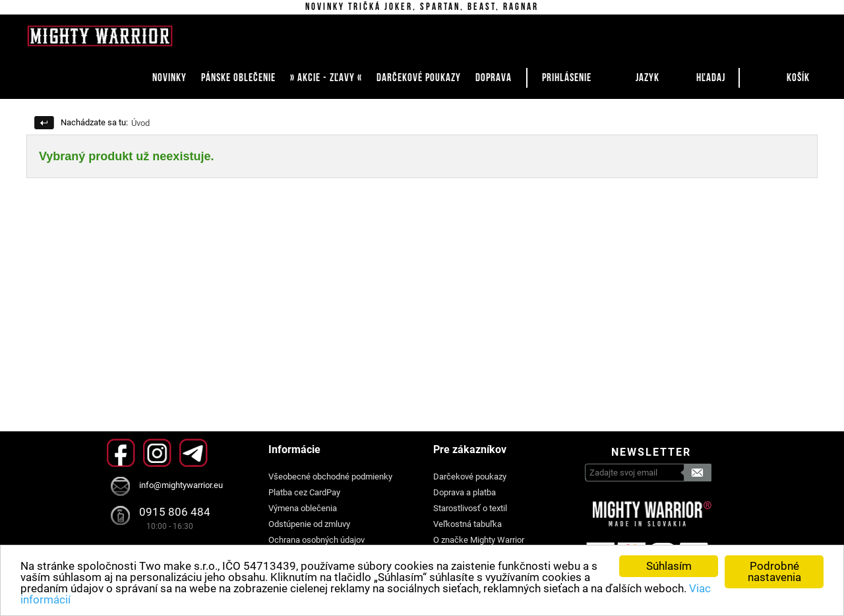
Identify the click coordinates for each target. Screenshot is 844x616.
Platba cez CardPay (304, 492)
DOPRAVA (494, 78)
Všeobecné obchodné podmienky (330, 477)
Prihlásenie (567, 78)
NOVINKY (169, 78)
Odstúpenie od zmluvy (309, 524)
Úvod (140, 123)
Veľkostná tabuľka (467, 524)
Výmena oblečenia (303, 508)
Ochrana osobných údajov (316, 540)
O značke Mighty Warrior (479, 540)
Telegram (194, 453)
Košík (798, 78)
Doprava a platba (465, 492)
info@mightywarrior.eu (181, 485)
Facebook (121, 453)
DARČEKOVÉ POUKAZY (419, 78)
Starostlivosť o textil (470, 508)
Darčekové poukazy (470, 477)
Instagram (157, 453)
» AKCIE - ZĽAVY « (326, 78)
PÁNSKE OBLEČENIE (238, 78)
